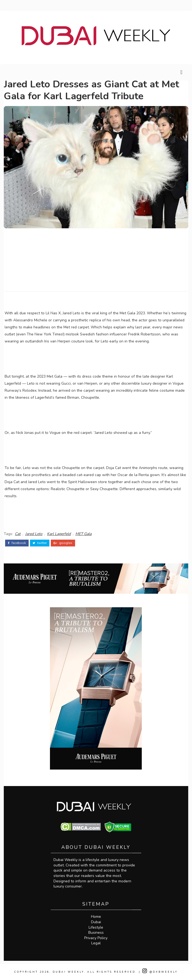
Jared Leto (34, 534)
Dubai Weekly (68, 972)
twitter (40, 543)
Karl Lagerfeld (59, 534)
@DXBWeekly (160, 972)
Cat (18, 534)
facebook (17, 543)
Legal (96, 943)
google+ (63, 543)
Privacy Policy (96, 938)
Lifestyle (96, 927)
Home (96, 917)
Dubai (96, 922)
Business (96, 933)
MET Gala (83, 534)
